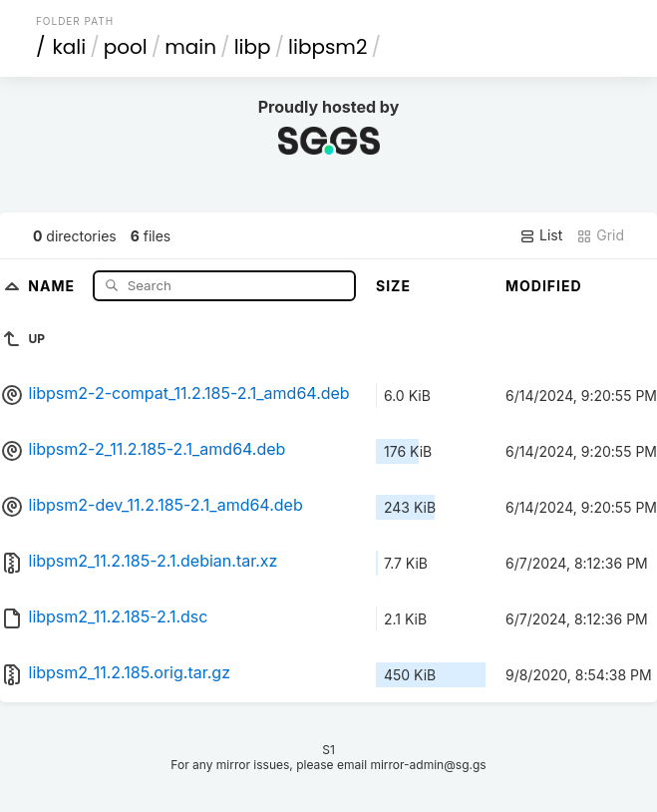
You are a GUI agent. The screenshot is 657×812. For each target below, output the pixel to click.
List (541, 235)
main (190, 47)
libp (253, 47)
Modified (544, 286)
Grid (600, 235)
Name (53, 285)
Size (393, 286)
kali (69, 47)
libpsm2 (328, 47)
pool (126, 47)
